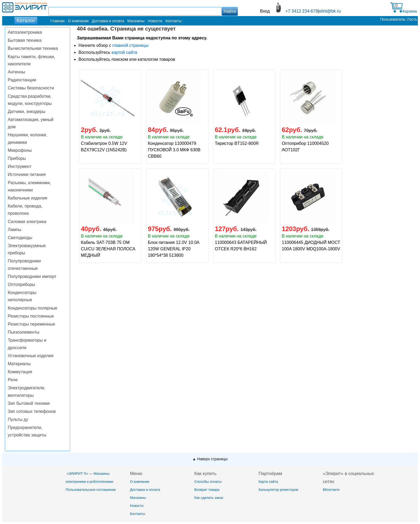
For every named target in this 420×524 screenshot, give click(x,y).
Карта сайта (268, 482)
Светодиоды (20, 238)
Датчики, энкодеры (27, 112)
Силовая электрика (27, 222)
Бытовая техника (25, 40)
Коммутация (20, 372)
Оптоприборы (21, 284)
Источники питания (27, 174)
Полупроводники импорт (32, 276)
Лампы (15, 230)
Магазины (136, 21)
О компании (78, 21)
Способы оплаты (208, 482)
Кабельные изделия (27, 198)
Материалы (19, 364)
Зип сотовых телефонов (32, 411)
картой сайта (124, 52)
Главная (57, 21)
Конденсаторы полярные (33, 308)
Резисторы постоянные (31, 316)
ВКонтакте (331, 490)
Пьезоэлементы (24, 332)
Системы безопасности (31, 88)
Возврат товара (207, 490)
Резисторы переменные (31, 324)
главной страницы (130, 45)
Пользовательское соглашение (91, 490)
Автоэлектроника (25, 32)
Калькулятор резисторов (278, 490)
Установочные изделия (31, 356)
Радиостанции (22, 80)
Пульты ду (18, 419)
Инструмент (20, 166)
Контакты (174, 21)
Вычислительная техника (33, 48)
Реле (13, 380)
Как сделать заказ (209, 498)
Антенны (16, 72)
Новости (155, 21)
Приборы (17, 158)
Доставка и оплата (108, 21)
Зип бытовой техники (29, 403)
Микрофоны (20, 150)
